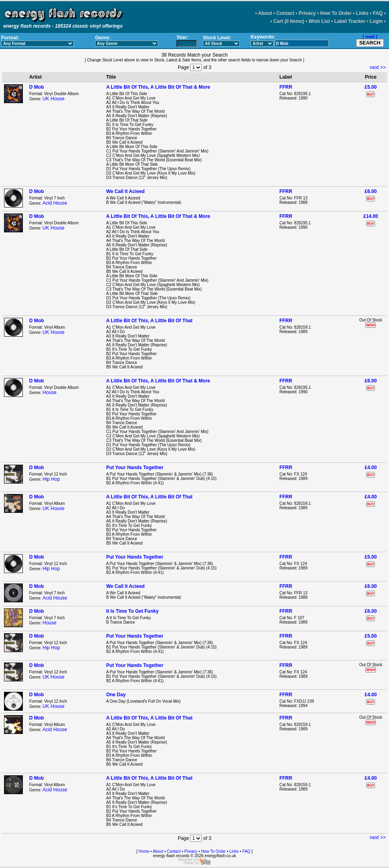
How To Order (336, 13)
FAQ (378, 13)
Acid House (55, 203)
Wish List (319, 21)
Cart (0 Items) (289, 21)
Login (376, 21)
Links (362, 13)
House (50, 392)
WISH (371, 325)
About (265, 13)
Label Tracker (350, 21)
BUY (371, 94)
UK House (54, 99)
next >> (378, 67)
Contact (285, 13)
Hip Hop (51, 479)
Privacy (307, 13)
